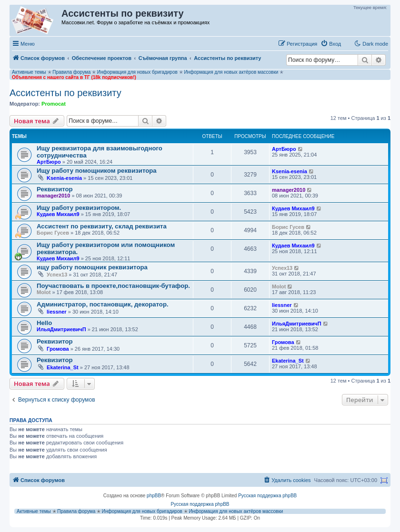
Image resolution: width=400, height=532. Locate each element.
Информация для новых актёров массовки (231, 72)
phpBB (154, 496)
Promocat (54, 104)
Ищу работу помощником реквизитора (97, 171)
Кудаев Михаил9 (58, 214)
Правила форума (71, 72)
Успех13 (57, 275)
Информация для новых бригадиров (137, 72)
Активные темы (29, 72)
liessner (57, 312)
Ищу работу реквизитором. (79, 208)
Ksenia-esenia (64, 178)
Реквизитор (55, 189)
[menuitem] (331, 44)
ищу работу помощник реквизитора (92, 267)
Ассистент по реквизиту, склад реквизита (102, 226)
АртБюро (49, 162)
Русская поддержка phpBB (267, 496)
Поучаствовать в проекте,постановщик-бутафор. (113, 286)
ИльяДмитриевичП (61, 329)
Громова (58, 349)
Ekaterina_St (63, 367)
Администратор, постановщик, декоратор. (103, 304)
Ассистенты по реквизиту (65, 93)
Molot (44, 292)
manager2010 (53, 196)
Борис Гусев (53, 233)
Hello (44, 323)
